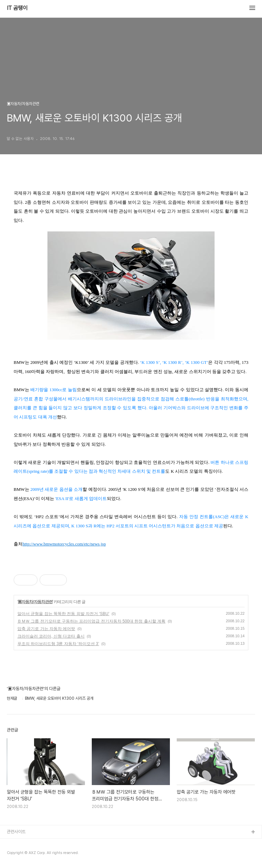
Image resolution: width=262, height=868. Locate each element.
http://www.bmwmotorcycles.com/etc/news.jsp (64, 544)
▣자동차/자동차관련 (35, 602)
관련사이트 (16, 832)
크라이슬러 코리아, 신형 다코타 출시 (51, 636)
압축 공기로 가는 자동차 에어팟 (46, 629)
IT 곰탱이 (17, 8)
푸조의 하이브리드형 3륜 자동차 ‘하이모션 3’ (58, 644)
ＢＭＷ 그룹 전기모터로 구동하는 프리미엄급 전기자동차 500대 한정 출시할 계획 (91, 621)
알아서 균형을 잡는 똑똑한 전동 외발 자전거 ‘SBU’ (63, 614)
